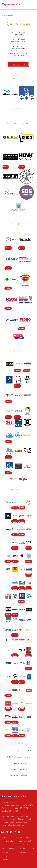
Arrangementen (8, 849)
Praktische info (7, 841)
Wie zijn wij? (6, 856)
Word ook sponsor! (19, 64)
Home (4, 838)
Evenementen (7, 845)
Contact (5, 860)
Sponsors (5, 852)
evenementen (7, 825)
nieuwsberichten (22, 822)
